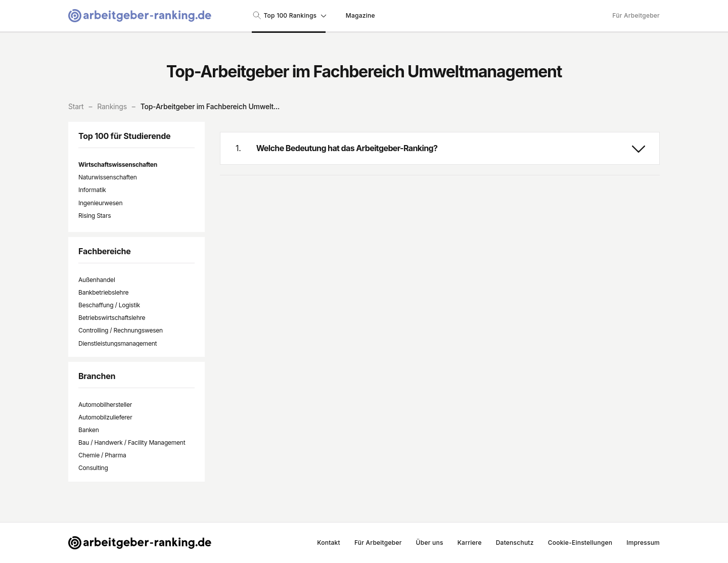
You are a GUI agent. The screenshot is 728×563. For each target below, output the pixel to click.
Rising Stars (95, 216)
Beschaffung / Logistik (109, 305)
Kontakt (329, 543)
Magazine (360, 15)
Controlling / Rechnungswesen (121, 330)
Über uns (430, 543)
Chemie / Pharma (102, 455)
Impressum (643, 543)
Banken (89, 430)
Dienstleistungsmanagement (118, 343)
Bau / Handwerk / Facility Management (132, 442)
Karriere (470, 543)
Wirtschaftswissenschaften (118, 165)
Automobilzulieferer (105, 417)
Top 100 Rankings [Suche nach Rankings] (289, 15)
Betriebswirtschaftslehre (112, 318)
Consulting (93, 468)
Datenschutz (515, 543)
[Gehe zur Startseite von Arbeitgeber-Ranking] (140, 16)
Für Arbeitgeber (636, 15)
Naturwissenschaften (108, 177)
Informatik (92, 190)
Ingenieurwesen (100, 203)
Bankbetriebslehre (103, 292)
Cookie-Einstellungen (580, 543)
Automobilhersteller (105, 405)
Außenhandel (97, 280)
